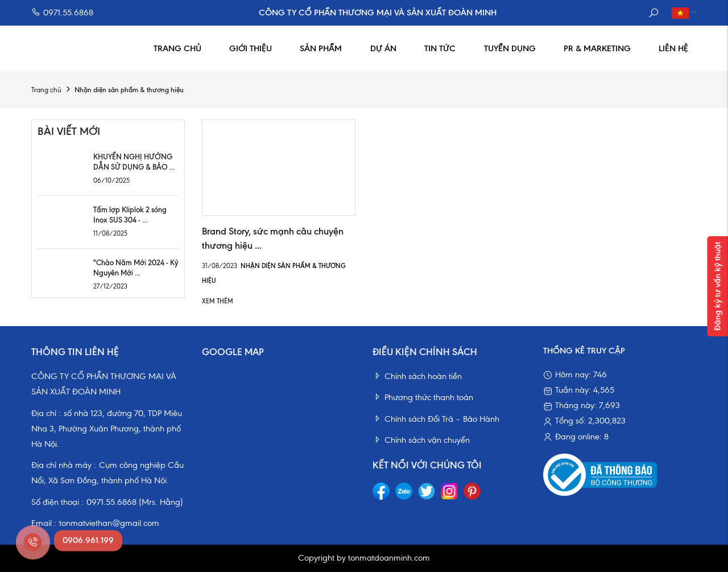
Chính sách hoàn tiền (417, 376)
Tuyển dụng (510, 48)
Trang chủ (177, 48)
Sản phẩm (321, 48)
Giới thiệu (251, 48)
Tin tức (440, 48)
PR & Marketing (597, 48)
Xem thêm (218, 301)
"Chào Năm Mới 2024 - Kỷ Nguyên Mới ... (136, 268)
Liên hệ (673, 48)
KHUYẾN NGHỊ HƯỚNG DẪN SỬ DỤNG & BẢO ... (134, 162)
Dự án (383, 48)
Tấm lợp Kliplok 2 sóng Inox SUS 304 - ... (130, 215)
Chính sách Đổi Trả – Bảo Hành (436, 419)
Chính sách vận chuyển (421, 440)
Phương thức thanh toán (423, 397)
